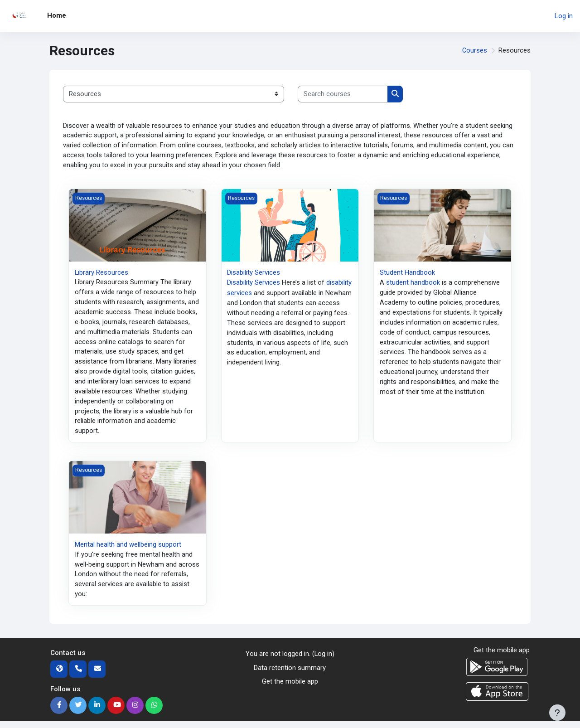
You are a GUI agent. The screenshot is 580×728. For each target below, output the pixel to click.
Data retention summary (290, 675)
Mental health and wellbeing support (128, 550)
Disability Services (254, 274)
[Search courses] (343, 94)
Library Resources (102, 274)
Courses (474, 51)
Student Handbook (407, 274)
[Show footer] (557, 713)
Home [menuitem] (57, 15)
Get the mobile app (290, 689)
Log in (564, 16)
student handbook (413, 284)
